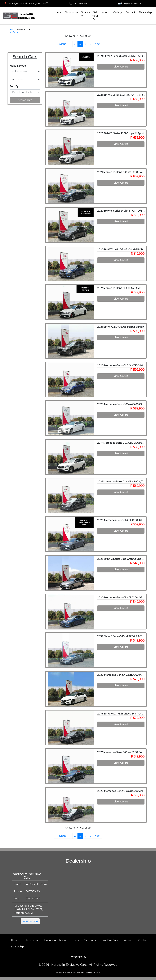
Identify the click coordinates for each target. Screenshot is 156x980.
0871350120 (33, 891)
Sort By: (14, 86)
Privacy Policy (78, 957)
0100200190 (33, 899)
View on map (30, 921)
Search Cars (25, 100)
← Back (14, 32)
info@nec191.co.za (36, 884)
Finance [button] (86, 12)
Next (98, 44)
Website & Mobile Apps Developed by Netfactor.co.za (78, 972)
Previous (61, 44)
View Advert (121, 67)
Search (12, 29)
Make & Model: (18, 66)
